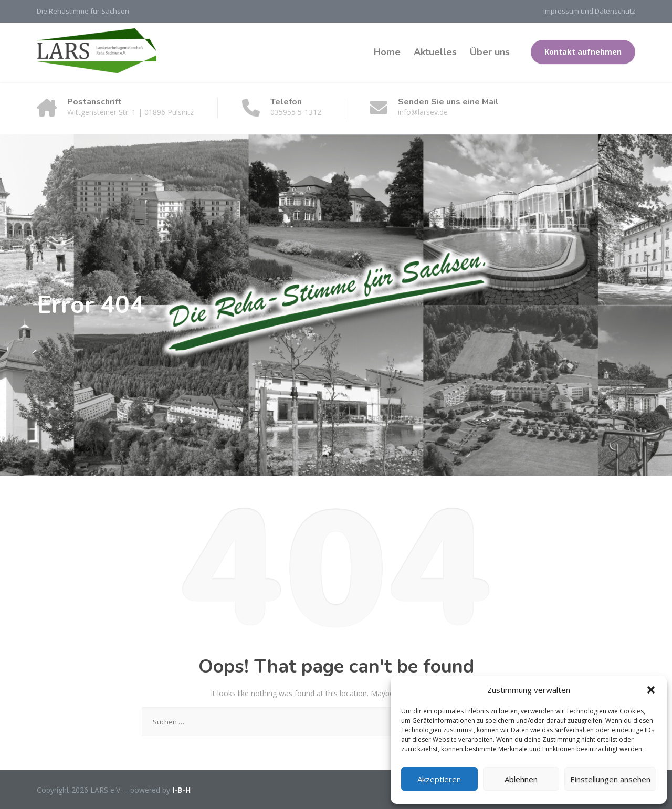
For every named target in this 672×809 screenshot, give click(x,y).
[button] (651, 690)
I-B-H (181, 790)
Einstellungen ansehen (610, 779)
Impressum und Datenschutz (589, 11)
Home (387, 52)
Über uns (490, 52)
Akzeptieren (439, 779)
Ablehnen (521, 779)
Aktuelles (435, 52)
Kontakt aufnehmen (583, 52)
